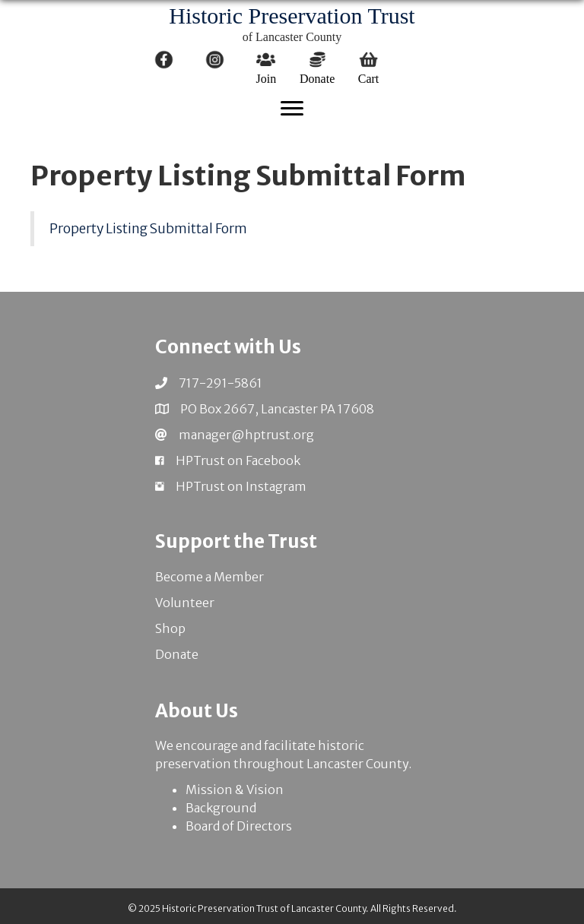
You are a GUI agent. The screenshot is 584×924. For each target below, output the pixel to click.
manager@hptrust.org (246, 435)
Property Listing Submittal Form (148, 229)
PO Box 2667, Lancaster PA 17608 (277, 409)
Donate (177, 654)
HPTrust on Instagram (241, 486)
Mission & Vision (235, 790)
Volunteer (185, 603)
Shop (170, 628)
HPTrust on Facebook (238, 460)
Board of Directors (239, 826)
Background (221, 808)
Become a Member (209, 577)
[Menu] (292, 109)
